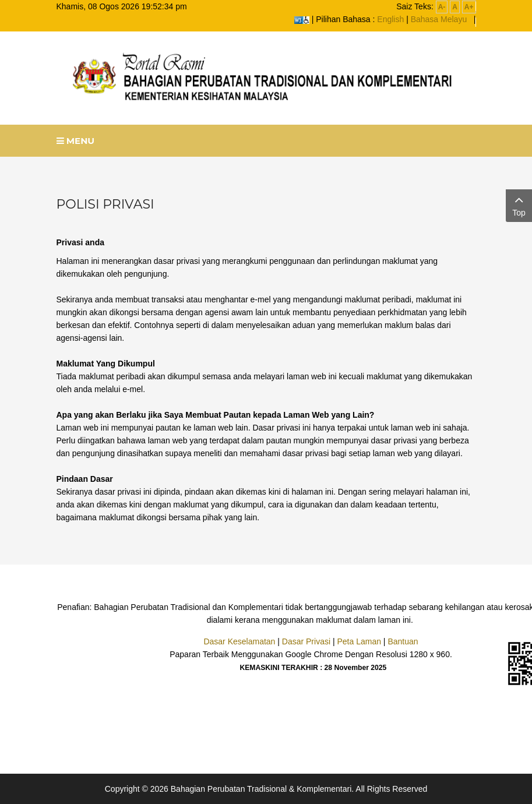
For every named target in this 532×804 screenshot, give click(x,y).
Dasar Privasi (306, 641)
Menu (76, 141)
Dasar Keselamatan (239, 641)
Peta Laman (359, 641)
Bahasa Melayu (439, 19)
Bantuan (403, 641)
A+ (469, 7)
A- (442, 7)
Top (519, 205)
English (390, 19)
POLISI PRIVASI (105, 204)
